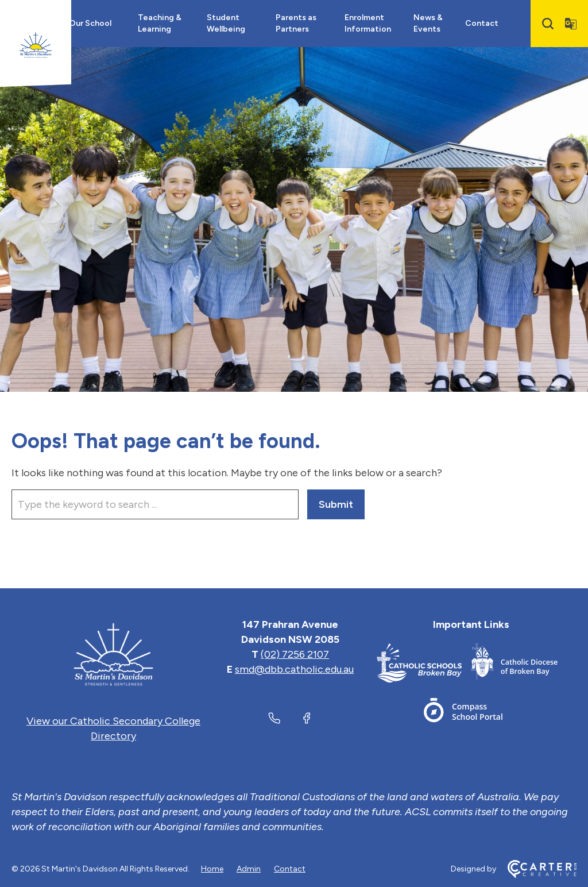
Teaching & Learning (160, 23)
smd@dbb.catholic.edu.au (294, 669)
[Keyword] (155, 504)
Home (212, 869)
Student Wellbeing (226, 23)
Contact (482, 23)
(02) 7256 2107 (295, 654)
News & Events (428, 23)
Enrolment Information (368, 23)
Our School (90, 23)
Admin (249, 869)
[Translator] (571, 24)
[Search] (548, 24)
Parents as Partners (296, 23)
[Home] (113, 654)
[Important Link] (424, 665)
